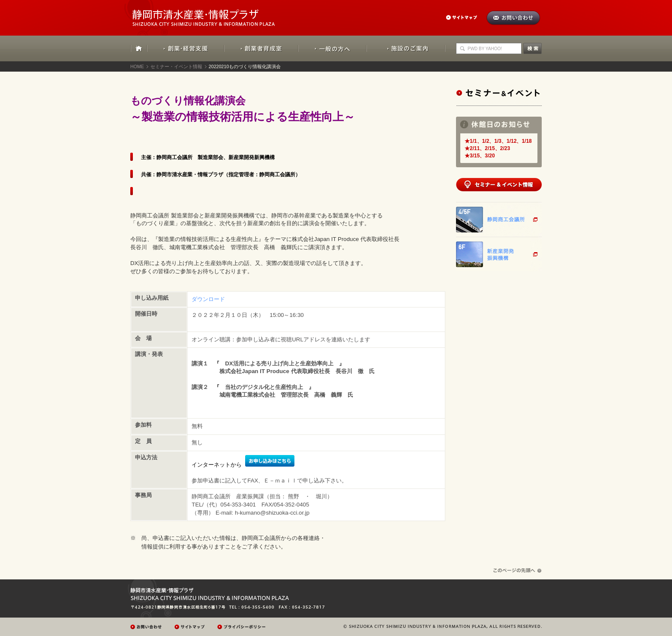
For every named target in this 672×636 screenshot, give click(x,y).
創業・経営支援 (186, 48)
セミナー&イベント (499, 185)
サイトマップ (466, 17)
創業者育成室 (261, 48)
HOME (139, 48)
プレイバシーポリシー (243, 627)
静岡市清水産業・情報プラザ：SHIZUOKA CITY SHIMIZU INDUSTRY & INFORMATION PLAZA (211, 13)
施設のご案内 (406, 48)
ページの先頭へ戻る (517, 571)
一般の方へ (332, 48)
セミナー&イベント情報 (499, 97)
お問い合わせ (513, 18)
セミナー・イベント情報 (176, 66)
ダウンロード (208, 299)
